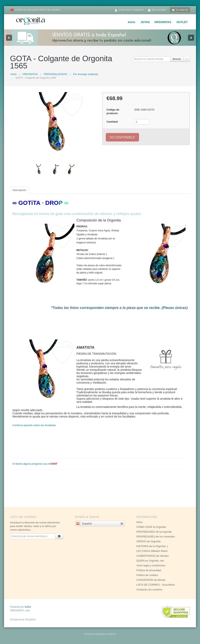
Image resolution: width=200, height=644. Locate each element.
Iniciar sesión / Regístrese (129, 10)
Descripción (19, 190)
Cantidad (112, 122)
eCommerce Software (94, 634)
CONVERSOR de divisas (151, 580)
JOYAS (145, 22)
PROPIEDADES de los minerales (156, 537)
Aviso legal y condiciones (151, 565)
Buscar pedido (157, 10)
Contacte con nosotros (149, 590)
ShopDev (30, 619)
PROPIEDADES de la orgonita (154, 532)
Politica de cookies (147, 575)
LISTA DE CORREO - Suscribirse (156, 585)
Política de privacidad (149, 570)
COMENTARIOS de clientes (153, 556)
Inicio (131, 22)
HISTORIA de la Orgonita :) (152, 546)
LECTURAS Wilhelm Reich (152, 551)
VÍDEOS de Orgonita (148, 541)
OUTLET (182, 22)
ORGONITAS (163, 22)
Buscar (177, 59)
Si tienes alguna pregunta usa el (35, 464)
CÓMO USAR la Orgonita (151, 527)
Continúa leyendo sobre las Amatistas (34, 425)
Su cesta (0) (180, 10)
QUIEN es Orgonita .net (150, 561)
